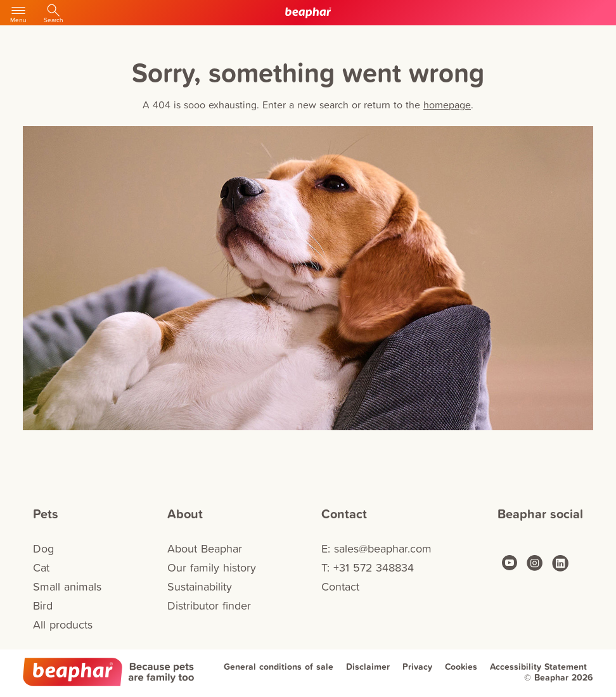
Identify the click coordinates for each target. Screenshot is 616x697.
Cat (41, 567)
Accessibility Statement (538, 667)
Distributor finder (209, 605)
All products (63, 624)
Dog (43, 548)
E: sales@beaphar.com (376, 548)
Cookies (461, 667)
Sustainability (200, 586)
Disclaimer (368, 667)
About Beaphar (205, 548)
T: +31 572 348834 (368, 567)
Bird (43, 605)
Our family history (212, 567)
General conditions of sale (279, 667)
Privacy (417, 667)
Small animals (67, 586)
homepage (447, 105)
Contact (340, 586)
